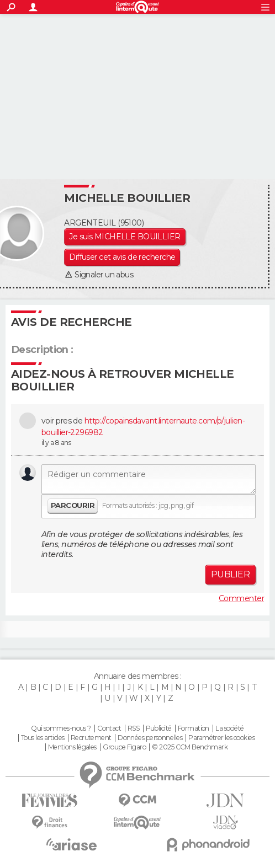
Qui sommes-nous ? (61, 728)
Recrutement (91, 738)
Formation (194, 728)
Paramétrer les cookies (221, 738)
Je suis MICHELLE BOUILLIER (125, 237)
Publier (230, 574)
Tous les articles (43, 738)
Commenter (241, 598)
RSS (133, 728)
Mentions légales (72, 747)
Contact (109, 728)
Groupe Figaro (124, 747)
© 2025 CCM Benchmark (190, 747)
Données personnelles (150, 738)
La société (229, 728)
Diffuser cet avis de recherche (122, 257)
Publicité (159, 728)
